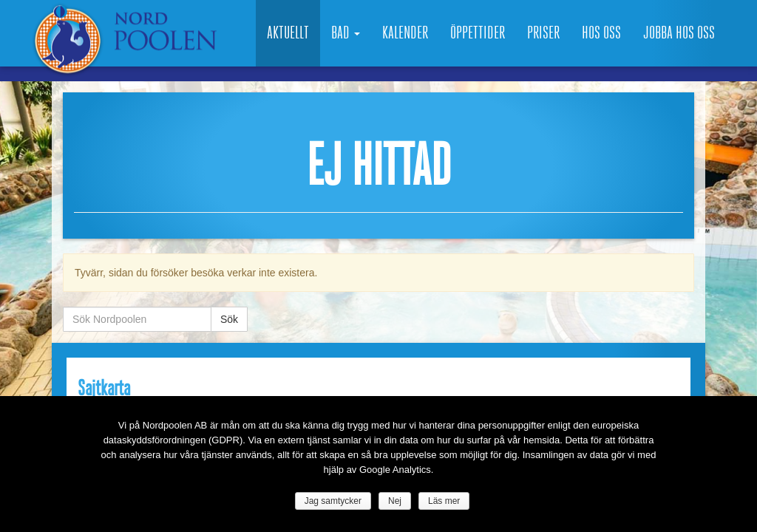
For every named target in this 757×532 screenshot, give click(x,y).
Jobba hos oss (679, 33)
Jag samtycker (333, 501)
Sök (229, 319)
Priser (543, 33)
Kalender (405, 33)
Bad (346, 33)
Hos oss (601, 33)
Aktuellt (288, 33)
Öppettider (478, 33)
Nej (395, 501)
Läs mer (444, 501)
